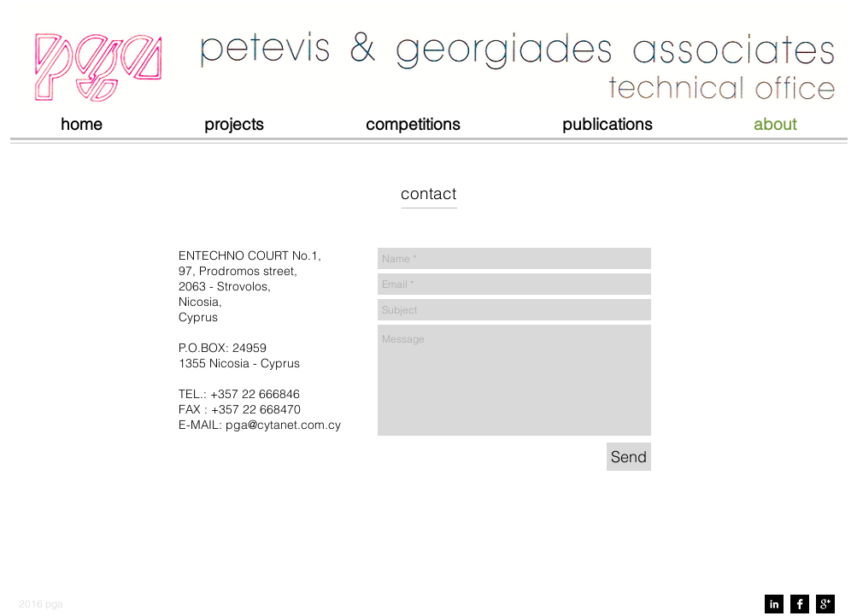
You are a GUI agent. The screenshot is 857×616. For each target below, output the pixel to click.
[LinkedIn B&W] (774, 604)
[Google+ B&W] (825, 604)
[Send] (629, 457)
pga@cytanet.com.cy (283, 425)
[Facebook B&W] (800, 604)
